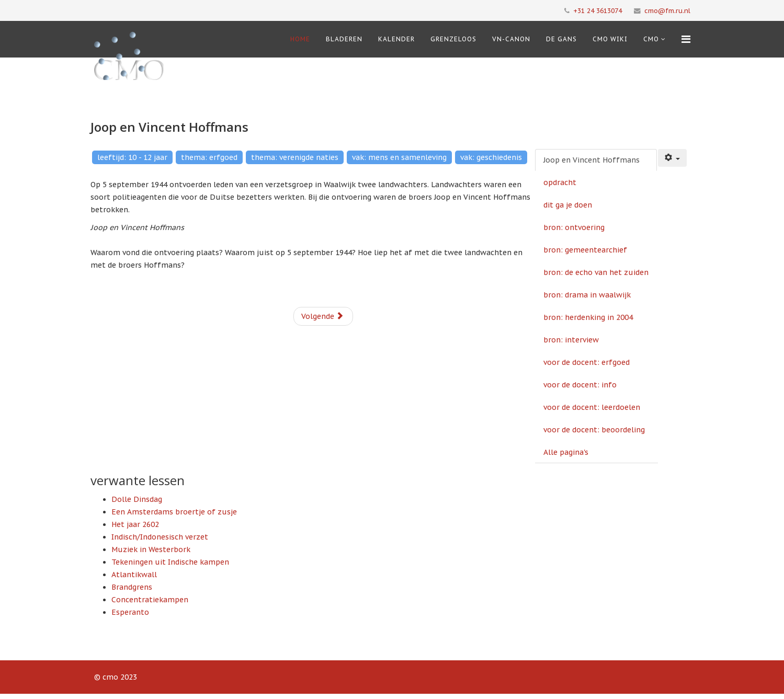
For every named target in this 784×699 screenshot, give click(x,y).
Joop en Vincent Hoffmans (592, 160)
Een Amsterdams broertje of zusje (174, 512)
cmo (651, 39)
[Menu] (686, 39)
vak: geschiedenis (491, 157)
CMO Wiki (610, 39)
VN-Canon (511, 39)
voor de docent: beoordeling (594, 430)
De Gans (561, 39)
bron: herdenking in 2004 (588, 317)
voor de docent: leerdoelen (592, 407)
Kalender (396, 39)
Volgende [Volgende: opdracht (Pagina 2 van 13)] (322, 316)
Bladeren (344, 39)
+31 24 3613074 (598, 10)
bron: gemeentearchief (585, 250)
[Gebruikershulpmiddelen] (673, 158)
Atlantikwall (134, 575)
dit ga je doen (568, 205)
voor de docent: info (580, 385)
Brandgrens (132, 587)
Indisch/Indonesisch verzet (160, 537)
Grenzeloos (453, 39)
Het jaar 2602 (135, 524)
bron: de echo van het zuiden (596, 272)
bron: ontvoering (574, 227)
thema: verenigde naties (295, 157)
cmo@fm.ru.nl (667, 10)
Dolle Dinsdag (137, 499)
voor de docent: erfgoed (587, 362)
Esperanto (130, 612)
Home (300, 39)
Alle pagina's (566, 452)
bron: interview (571, 340)
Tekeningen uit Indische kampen (170, 562)
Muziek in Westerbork (151, 549)
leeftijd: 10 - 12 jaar (132, 157)
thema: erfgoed (209, 157)
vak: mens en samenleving (399, 157)
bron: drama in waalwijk (587, 295)
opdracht (560, 182)
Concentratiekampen (150, 600)
